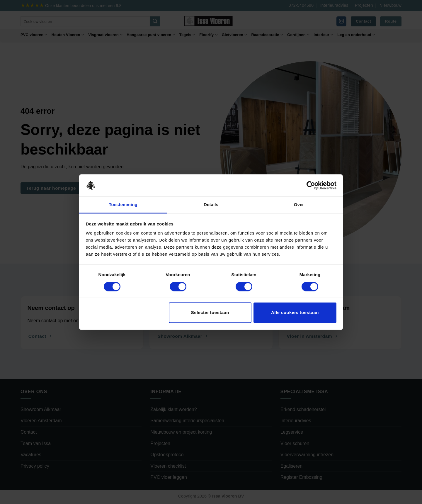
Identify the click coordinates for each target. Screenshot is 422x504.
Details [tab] (211, 205)
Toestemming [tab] (123, 205)
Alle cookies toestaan (295, 313)
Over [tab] (299, 205)
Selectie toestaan (210, 313)
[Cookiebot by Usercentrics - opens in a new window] (311, 185)
